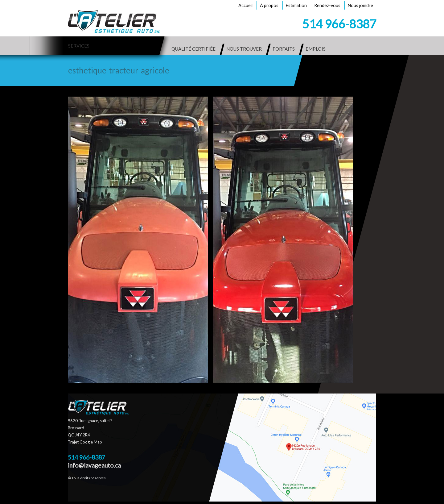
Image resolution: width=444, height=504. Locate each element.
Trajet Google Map (85, 442)
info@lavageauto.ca (94, 465)
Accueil (245, 5)
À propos (269, 5)
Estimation (296, 5)
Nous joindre (360, 5)
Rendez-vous (327, 5)
